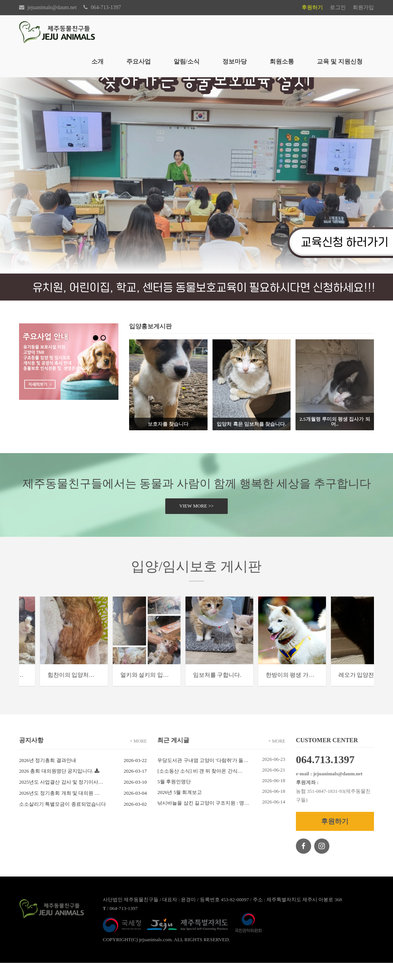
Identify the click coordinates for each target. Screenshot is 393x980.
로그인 (338, 7)
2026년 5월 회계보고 (181, 809)
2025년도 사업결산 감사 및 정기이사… (61, 799)
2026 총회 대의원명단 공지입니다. (56, 788)
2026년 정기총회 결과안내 (48, 777)
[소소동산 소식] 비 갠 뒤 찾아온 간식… (201, 788)
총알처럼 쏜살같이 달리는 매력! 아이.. (75, 692)
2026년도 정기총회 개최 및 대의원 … (59, 810)
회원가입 (363, 7)
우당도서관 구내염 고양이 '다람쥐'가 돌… (204, 777)
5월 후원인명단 (175, 799)
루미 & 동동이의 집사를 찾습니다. (250, 692)
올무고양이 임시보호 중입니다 (156, 692)
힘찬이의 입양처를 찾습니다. (334, 692)
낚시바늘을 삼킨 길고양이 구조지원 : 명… (204, 820)
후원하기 (312, 7)
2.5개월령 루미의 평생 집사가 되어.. (335, 422)
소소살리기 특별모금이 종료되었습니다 (62, 821)
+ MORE (138, 758)
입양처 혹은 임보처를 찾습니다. (251, 424)
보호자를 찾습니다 (168, 424)
